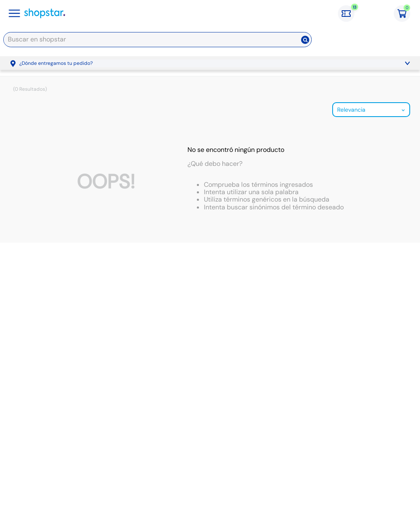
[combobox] (157, 41)
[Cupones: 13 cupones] (350, 14)
